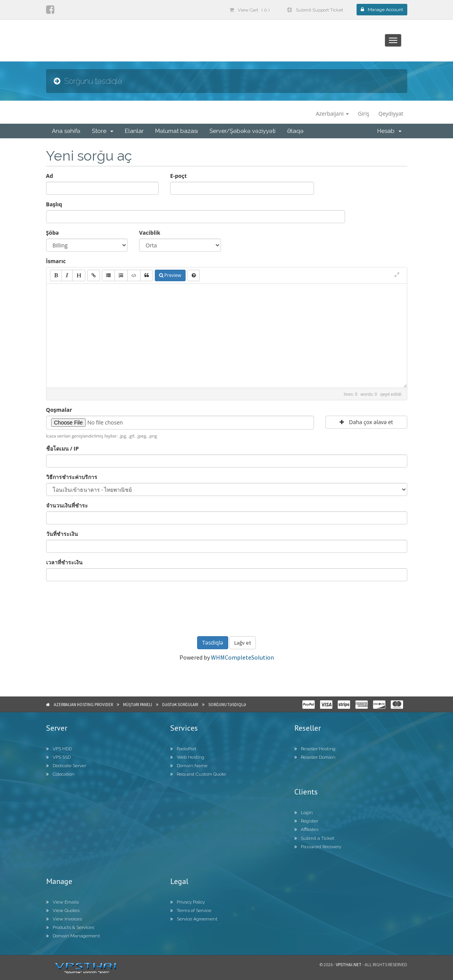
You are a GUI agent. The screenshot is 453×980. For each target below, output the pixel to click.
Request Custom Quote (198, 774)
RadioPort (183, 749)
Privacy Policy (188, 902)
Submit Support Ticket (315, 10)
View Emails (62, 902)
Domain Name (189, 766)
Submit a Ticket (314, 838)
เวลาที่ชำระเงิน (64, 562)
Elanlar (134, 131)
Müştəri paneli (138, 705)
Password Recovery (318, 847)
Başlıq (54, 204)
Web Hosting (187, 757)
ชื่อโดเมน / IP (62, 449)
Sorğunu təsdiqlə (227, 705)
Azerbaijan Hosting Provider (83, 705)
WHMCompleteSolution (242, 657)
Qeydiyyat (391, 114)
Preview (170, 275)
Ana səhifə (66, 131)
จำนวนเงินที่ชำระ (67, 505)
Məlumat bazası (177, 131)
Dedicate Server (66, 766)
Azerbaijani (332, 114)
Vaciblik (150, 233)
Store (103, 131)
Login (304, 813)
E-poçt (178, 176)
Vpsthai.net (349, 964)
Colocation (60, 774)
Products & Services (70, 927)
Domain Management (73, 936)
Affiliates (306, 829)
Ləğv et (243, 643)
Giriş (364, 114)
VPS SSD (58, 757)
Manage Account (382, 10)
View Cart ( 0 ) (249, 10)
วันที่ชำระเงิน (62, 534)
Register (306, 821)
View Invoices (64, 919)
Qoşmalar (59, 410)
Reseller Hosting (315, 749)
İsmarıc (56, 261)
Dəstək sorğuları (180, 705)
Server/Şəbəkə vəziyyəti (242, 131)
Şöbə (53, 233)
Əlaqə (295, 131)
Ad (50, 176)
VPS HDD (59, 749)
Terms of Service (191, 910)
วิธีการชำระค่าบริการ (72, 477)
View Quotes (63, 910)
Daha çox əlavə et (366, 422)
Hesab (389, 131)
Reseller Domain (315, 757)
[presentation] (227, 608)
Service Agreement (194, 919)
